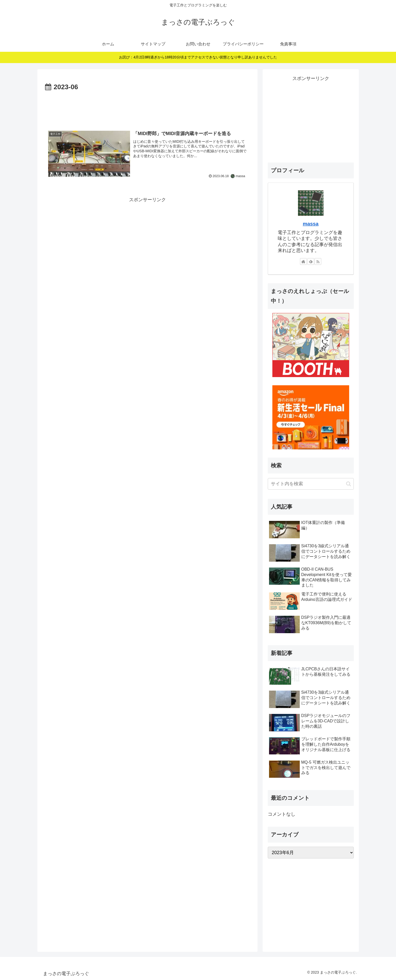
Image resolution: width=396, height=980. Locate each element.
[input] (311, 484)
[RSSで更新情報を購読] (318, 261)
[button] (349, 484)
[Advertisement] (147, 107)
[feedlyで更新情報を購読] (311, 261)
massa (311, 224)
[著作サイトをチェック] (303, 261)
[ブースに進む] (311, 345)
